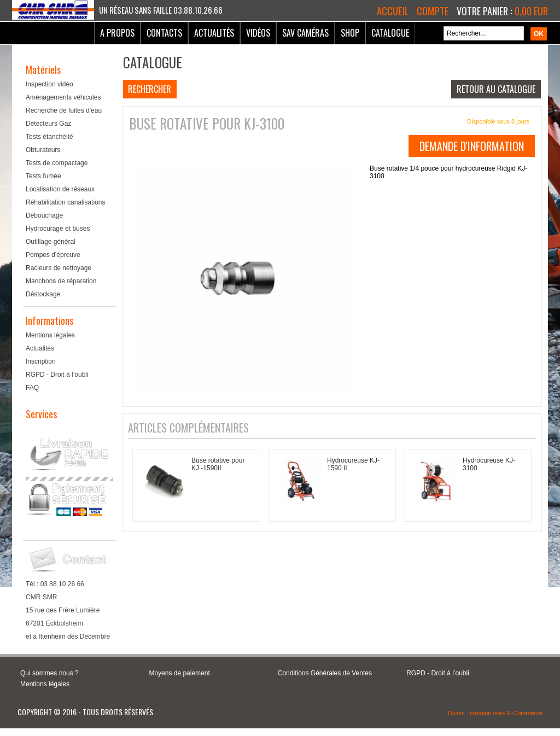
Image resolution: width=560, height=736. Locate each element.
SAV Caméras (305, 33)
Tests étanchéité (49, 137)
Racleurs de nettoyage (59, 268)
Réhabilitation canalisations (65, 202)
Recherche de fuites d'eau (64, 110)
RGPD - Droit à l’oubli (57, 375)
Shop (350, 33)
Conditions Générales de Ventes (325, 673)
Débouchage (44, 215)
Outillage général (51, 242)
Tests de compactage (57, 163)
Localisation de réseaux (60, 189)
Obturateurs (43, 150)
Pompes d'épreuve (53, 255)
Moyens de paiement (179, 673)
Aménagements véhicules (63, 97)
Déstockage (43, 294)
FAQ (32, 388)
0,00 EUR (531, 11)
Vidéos (258, 33)
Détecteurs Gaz (48, 124)
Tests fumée (43, 176)
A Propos (117, 33)
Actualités (214, 33)
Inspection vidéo (49, 84)
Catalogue (390, 33)
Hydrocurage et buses (58, 229)
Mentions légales (50, 335)
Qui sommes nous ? (49, 673)
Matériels (43, 69)
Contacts (164, 33)
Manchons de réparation (61, 281)
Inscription (41, 361)
